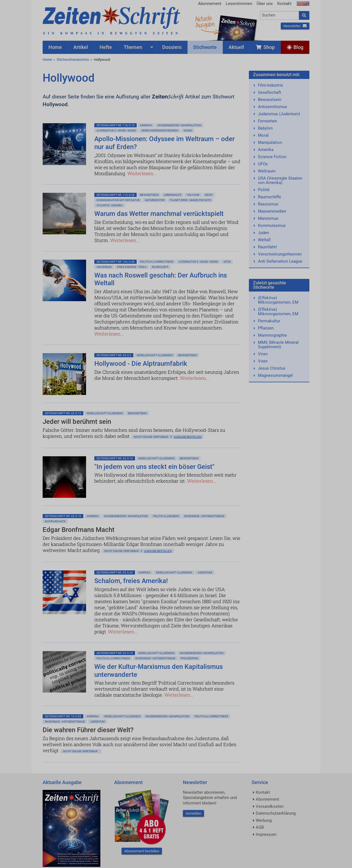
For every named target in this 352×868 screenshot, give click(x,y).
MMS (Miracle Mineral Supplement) (278, 345)
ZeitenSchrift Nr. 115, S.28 (116, 195)
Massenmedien (272, 211)
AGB (260, 827)
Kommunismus (272, 226)
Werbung (264, 820)
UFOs (263, 164)
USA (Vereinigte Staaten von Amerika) (280, 180)
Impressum (266, 834)
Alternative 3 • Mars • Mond (116, 131)
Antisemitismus (273, 107)
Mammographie (272, 335)
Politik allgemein (166, 516)
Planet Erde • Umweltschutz (190, 200)
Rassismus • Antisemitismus (204, 516)
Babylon (265, 128)
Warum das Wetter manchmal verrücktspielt (159, 214)
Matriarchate (55, 521)
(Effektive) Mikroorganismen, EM (278, 300)
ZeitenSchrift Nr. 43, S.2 (114, 355)
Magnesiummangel (275, 375)
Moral (263, 135)
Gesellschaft (269, 92)
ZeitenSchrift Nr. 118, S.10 (116, 125)
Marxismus (268, 218)
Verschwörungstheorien (160, 131)
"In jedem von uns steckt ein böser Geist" (154, 467)
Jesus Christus (272, 368)
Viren (263, 354)
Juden (263, 233)
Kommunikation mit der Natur (118, 200)
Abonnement (210, 4)
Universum (104, 267)
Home (47, 60)
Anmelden (193, 813)
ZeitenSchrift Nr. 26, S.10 (63, 516)
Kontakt (284, 4)
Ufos (227, 262)
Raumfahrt (267, 247)
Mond (188, 131)
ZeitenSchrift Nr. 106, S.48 (116, 262)
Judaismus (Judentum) (279, 114)
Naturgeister (155, 200)
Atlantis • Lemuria (110, 205)
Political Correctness (157, 262)
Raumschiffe (269, 197)
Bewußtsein (149, 195)
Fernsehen (267, 121)
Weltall (264, 240)
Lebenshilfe (173, 195)
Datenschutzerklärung (276, 813)
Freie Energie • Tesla (132, 267)
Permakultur (269, 321)
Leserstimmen (239, 4)
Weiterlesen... (142, 173)
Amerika (146, 125)
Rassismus (268, 204)
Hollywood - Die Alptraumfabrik (141, 364)
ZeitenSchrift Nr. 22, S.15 (115, 653)
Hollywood (102, 60)
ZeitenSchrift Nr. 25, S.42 (115, 572)
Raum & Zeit (160, 267)
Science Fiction (272, 157)
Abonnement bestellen (142, 851)
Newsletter (295, 26)
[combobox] (280, 15)
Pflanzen (266, 328)
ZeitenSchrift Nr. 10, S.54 (63, 716)
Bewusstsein (270, 100)
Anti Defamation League (280, 261)
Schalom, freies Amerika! (131, 581)
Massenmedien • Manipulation (179, 125)
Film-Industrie (270, 85)
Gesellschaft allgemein (155, 355)
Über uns (265, 4)
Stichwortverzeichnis (73, 60)
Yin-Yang (193, 195)
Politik (264, 190)
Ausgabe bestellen (188, 437)
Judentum (205, 572)
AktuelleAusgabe (205, 21)
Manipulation (270, 142)
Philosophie (189, 658)
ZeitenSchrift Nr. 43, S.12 (63, 413)
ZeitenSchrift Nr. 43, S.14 (115, 458)
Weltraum (267, 171)
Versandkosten (270, 806)
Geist (209, 195)
